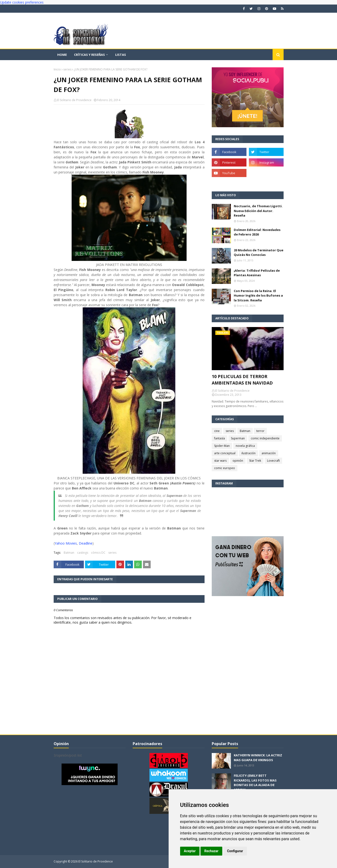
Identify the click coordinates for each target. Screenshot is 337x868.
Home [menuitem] (62, 55)
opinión (238, 461)
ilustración (248, 453)
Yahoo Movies (66, 543)
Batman (69, 553)
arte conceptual (225, 453)
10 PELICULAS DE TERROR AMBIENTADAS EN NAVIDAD (242, 380)
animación (269, 453)
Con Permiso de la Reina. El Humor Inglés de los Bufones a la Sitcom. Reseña (258, 296)
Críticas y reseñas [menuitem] (89, 55)
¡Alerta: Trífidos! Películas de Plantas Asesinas (257, 273)
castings (83, 553)
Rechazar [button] (211, 851)
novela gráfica (245, 446)
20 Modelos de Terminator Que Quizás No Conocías (259, 253)
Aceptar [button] (190, 851)
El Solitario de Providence (74, 100)
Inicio (57, 69)
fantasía (220, 438)
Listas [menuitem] (121, 55)
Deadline (86, 543)
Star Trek (255, 461)
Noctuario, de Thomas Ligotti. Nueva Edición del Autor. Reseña (258, 211)
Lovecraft (273, 461)
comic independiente (265, 438)
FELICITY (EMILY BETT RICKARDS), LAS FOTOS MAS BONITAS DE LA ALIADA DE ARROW (255, 783)
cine (217, 431)
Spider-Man (222, 446)
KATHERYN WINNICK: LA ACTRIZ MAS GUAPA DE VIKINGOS (258, 758)
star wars (220, 461)
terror (260, 431)
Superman (238, 438)
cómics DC (98, 553)
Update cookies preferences (22, 2)
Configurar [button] (235, 851)
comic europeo (225, 468)
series (67, 69)
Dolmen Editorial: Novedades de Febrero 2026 (257, 232)
